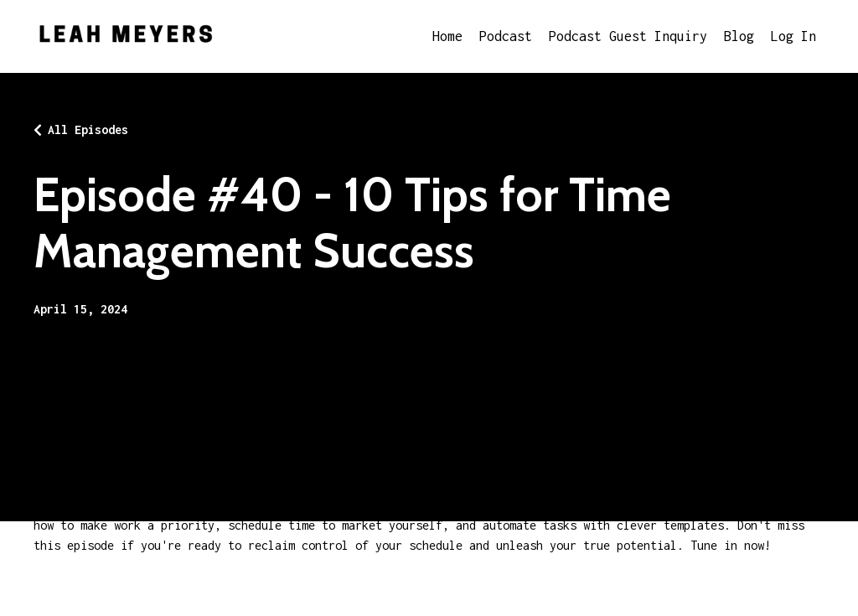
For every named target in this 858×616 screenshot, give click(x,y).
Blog (739, 36)
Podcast (506, 36)
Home (447, 36)
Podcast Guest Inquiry (628, 36)
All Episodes (88, 129)
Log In (793, 36)
